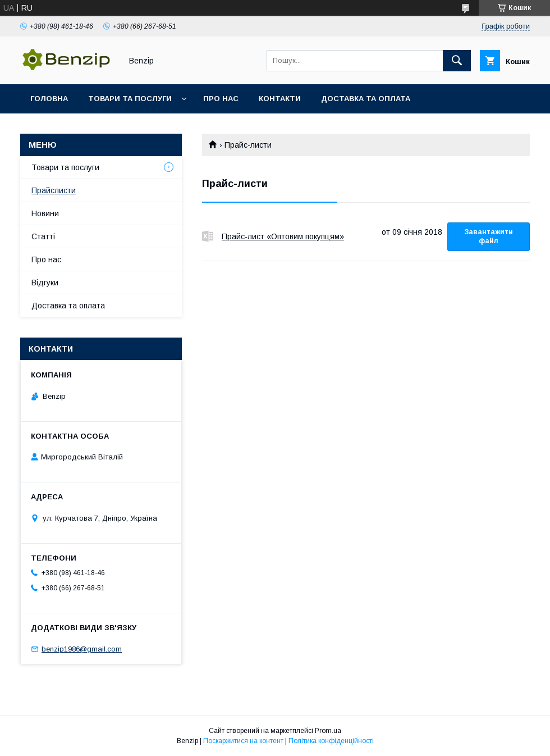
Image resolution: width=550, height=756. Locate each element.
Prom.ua (328, 731)
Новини (45, 213)
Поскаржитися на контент (243, 741)
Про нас (221, 99)
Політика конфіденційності (331, 741)
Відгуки (45, 283)
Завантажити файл (489, 236)
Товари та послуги (130, 99)
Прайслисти (54, 190)
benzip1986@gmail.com (82, 649)
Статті (43, 236)
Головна (49, 99)
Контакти (280, 99)
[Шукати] (457, 61)
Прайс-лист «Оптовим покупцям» (208, 236)
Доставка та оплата (366, 99)
